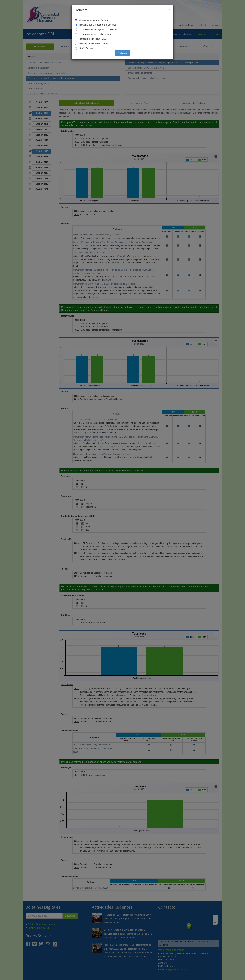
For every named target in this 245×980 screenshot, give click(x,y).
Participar (122, 53)
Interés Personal (87, 48)
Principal (190, 3)
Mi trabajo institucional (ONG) (93, 39)
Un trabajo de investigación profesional (97, 29)
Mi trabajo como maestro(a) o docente (97, 25)
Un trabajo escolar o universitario (95, 34)
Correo (204, 3)
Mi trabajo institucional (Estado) (94, 44)
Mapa (216, 3)
